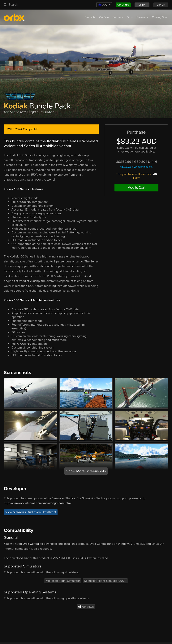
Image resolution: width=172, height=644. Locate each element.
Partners (118, 17)
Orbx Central (31, 544)
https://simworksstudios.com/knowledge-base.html (38, 503)
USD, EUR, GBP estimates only (137, 167)
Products (90, 17)
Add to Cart (137, 188)
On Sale (104, 17)
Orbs (130, 17)
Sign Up (161, 5)
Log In (142, 5)
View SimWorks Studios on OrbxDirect (31, 512)
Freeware (142, 17)
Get (123, 5)
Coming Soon (160, 17)
